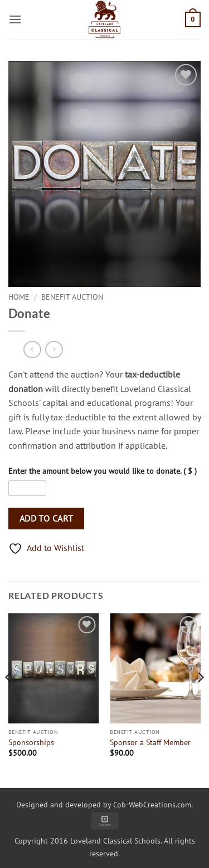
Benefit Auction (72, 297)
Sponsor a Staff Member (150, 743)
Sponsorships (31, 743)
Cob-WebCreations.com (152, 804)
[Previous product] (54, 349)
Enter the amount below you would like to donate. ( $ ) (103, 471)
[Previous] (9, 700)
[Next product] (32, 349)
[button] (15, 19)
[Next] (200, 700)
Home (19, 297)
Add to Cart (47, 518)
